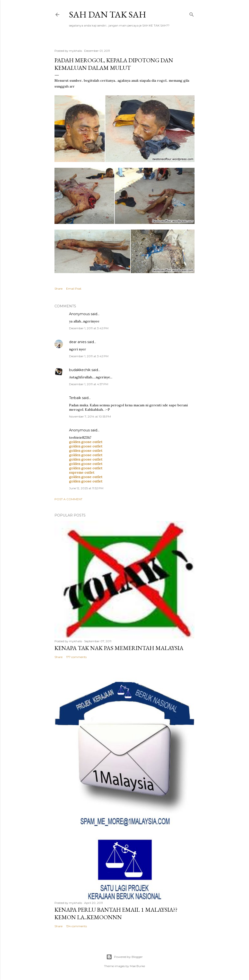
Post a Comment (68, 499)
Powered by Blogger (124, 957)
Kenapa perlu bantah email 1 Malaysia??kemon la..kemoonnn (116, 913)
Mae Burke (137, 966)
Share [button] (58, 289)
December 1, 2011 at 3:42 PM (89, 328)
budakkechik (80, 370)
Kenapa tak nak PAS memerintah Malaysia (119, 648)
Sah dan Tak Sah (108, 14)
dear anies (78, 342)
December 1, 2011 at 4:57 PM (89, 384)
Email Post (74, 289)
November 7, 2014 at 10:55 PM (90, 416)
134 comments (76, 926)
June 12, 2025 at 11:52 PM (86, 488)
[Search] (192, 13)
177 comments (76, 657)
